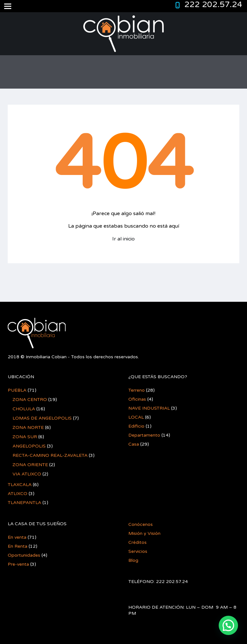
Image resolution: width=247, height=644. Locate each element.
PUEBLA (17, 390)
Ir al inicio (123, 239)
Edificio (136, 426)
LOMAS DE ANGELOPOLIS (42, 418)
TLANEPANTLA (24, 503)
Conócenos (141, 524)
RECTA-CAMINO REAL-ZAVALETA (50, 455)
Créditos (137, 542)
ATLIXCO (18, 494)
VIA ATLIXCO (27, 474)
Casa (134, 444)
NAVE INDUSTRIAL (149, 408)
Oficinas (137, 399)
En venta (17, 537)
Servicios (138, 551)
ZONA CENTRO (30, 400)
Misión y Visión (144, 533)
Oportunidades (24, 555)
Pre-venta (18, 564)
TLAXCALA (20, 485)
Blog (133, 560)
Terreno (137, 390)
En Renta (18, 546)
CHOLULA (24, 409)
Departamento (144, 435)
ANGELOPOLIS (29, 446)
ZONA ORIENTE (30, 465)
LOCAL (136, 417)
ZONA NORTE (28, 427)
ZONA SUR (25, 437)
